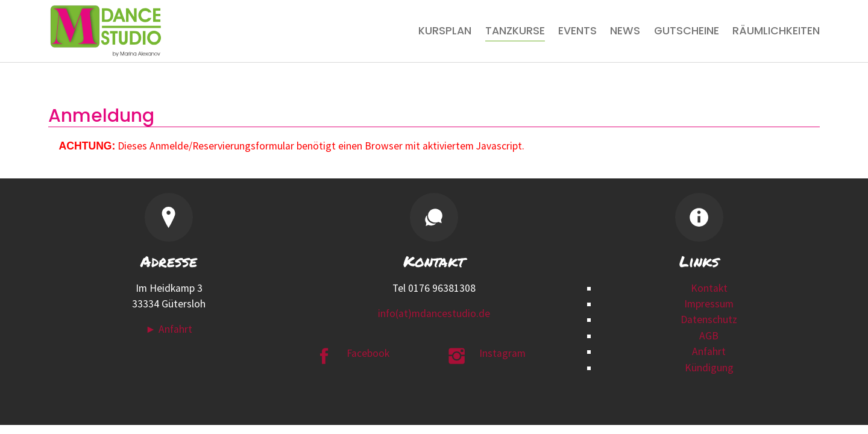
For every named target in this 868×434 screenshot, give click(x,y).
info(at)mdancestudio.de (434, 313)
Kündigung (709, 368)
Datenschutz (709, 319)
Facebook (368, 353)
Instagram (502, 353)
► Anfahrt (168, 329)
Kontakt (709, 288)
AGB (709, 336)
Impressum (709, 304)
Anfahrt (709, 351)
